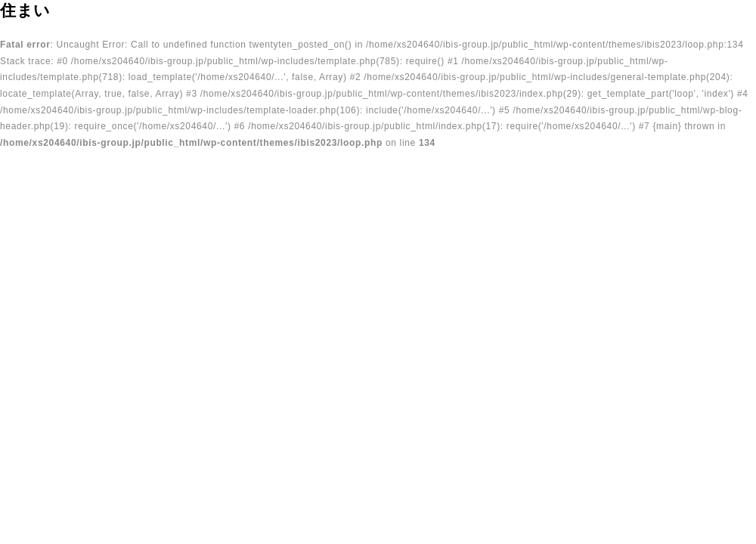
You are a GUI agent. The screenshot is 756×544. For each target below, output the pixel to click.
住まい (25, 10)
